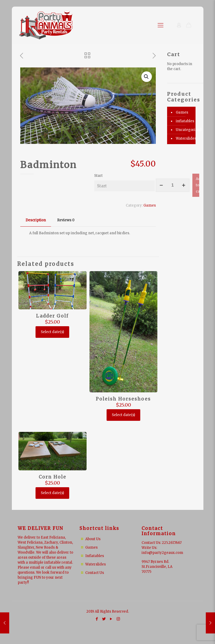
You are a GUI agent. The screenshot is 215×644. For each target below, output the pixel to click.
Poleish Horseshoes (123, 399)
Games (150, 205)
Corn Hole (52, 477)
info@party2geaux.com (162, 553)
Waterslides (184, 138)
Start (98, 176)
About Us (93, 539)
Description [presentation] (36, 220)
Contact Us (95, 573)
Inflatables (95, 556)
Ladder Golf (52, 316)
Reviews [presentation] (66, 220)
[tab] (36, 220)
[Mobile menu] (161, 25)
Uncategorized (184, 130)
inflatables (184, 121)
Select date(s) (52, 332)
